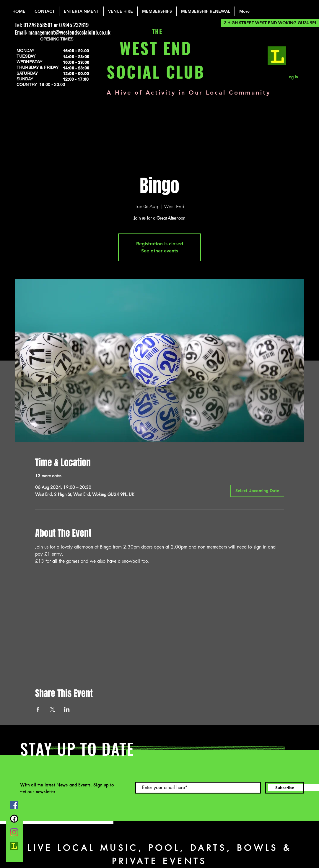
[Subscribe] (285, 788)
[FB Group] (14, 819)
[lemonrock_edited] (277, 56)
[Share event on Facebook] (38, 709)
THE (156, 32)
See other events (160, 251)
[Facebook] (14, 805)
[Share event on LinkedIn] (67, 709)
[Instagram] (14, 832)
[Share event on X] (52, 709)
